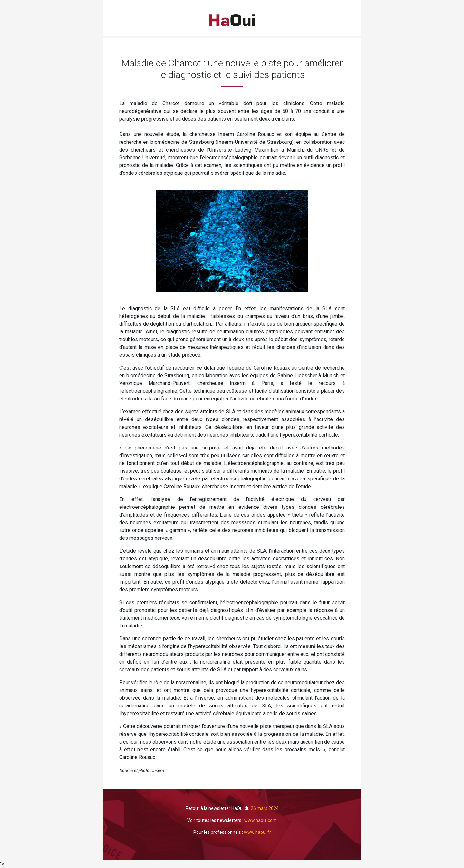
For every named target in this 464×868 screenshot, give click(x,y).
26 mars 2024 (265, 808)
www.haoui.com (261, 820)
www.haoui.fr (257, 832)
